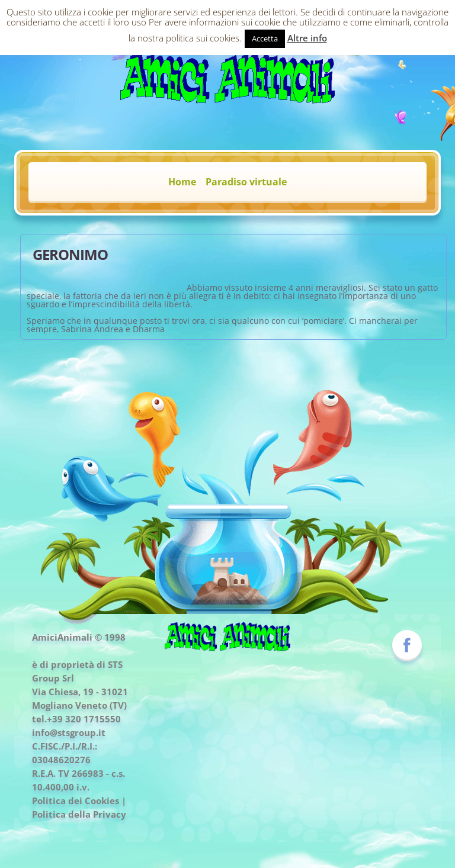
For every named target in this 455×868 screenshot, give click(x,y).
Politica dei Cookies (76, 801)
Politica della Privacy (79, 814)
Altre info (307, 38)
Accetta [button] (265, 38)
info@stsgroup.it (69, 732)
